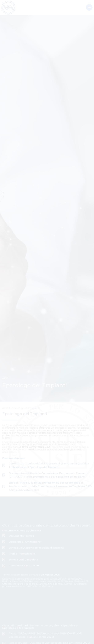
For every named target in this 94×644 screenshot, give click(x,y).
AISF (5, 408)
